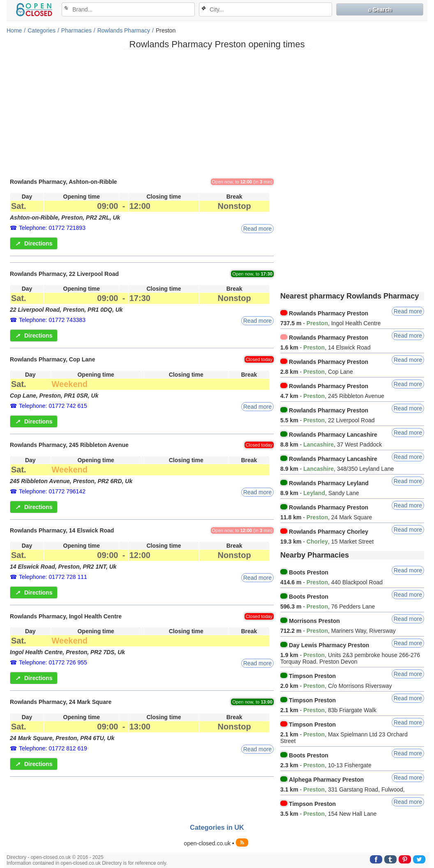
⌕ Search (380, 9)
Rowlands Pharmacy (124, 30)
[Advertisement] (217, 113)
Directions (34, 243)
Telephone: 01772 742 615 (53, 406)
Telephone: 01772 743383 (52, 320)
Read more (257, 229)
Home (14, 30)
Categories (42, 30)
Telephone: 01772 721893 (52, 228)
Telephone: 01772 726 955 (53, 662)
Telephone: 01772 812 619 (53, 748)
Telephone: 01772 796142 (52, 491)
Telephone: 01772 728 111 (53, 577)
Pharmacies (76, 30)
